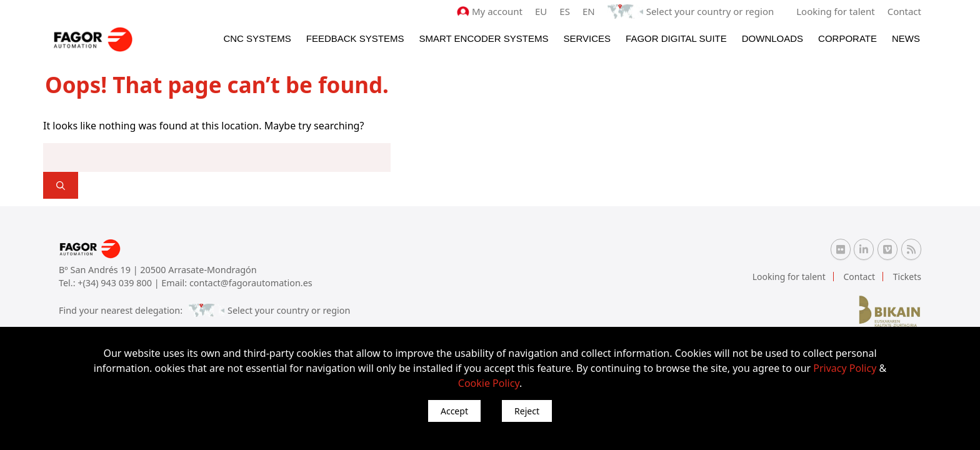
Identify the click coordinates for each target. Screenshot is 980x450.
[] (61, 185)
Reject (527, 411)
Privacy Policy (845, 368)
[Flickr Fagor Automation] (841, 249)
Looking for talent (835, 11)
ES (565, 11)
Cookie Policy (489, 383)
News (906, 38)
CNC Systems (257, 38)
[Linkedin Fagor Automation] (864, 249)
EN (589, 11)
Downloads (772, 38)
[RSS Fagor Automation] (911, 249)
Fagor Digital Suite (676, 38)
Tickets (907, 277)
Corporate (847, 38)
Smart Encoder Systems (483, 38)
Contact (904, 11)
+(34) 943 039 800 (116, 283)
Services (587, 38)
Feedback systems (355, 38)
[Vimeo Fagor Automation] (887, 249)
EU (541, 11)
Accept (454, 411)
